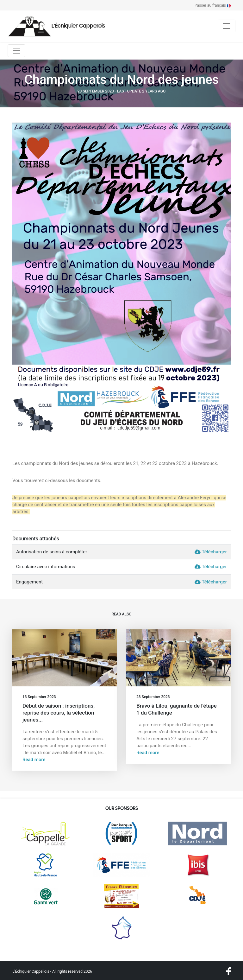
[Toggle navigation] (227, 26)
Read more (34, 760)
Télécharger (211, 552)
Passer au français (213, 5)
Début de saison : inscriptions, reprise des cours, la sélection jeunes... (59, 713)
